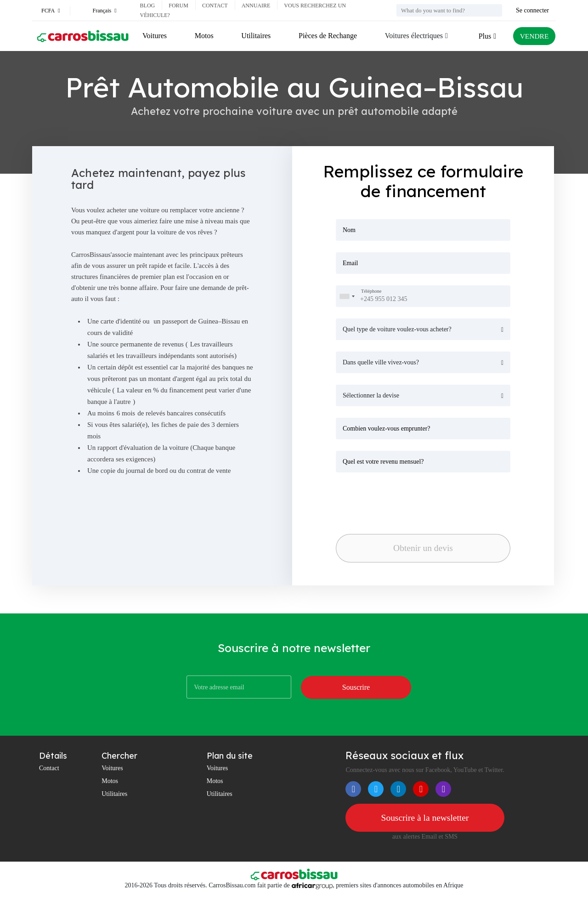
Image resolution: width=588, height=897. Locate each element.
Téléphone (371, 292)
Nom (349, 230)
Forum (178, 6)
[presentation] (400, 500)
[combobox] (347, 296)
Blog (148, 6)
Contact (215, 6)
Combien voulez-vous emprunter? (387, 429)
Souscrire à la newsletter (425, 818)
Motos (204, 36)
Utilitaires (255, 36)
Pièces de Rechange (327, 36)
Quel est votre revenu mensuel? (383, 462)
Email (350, 263)
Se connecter (532, 10)
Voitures (155, 36)
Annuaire (256, 6)
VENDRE (534, 36)
